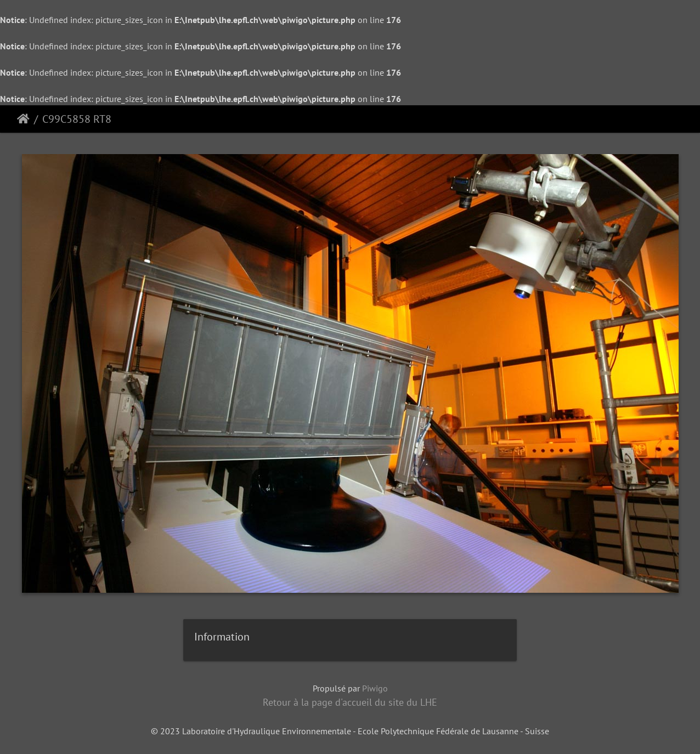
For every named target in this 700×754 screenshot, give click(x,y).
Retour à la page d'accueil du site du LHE (350, 702)
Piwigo (375, 688)
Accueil (23, 119)
